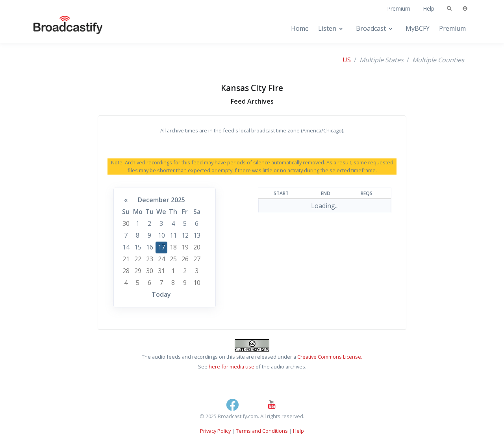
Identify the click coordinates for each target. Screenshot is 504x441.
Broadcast (371, 28)
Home (300, 28)
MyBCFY (418, 28)
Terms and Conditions (262, 431)
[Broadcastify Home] (60, 29)
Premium (399, 8)
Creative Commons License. (330, 357)
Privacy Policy (215, 431)
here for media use (232, 367)
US (347, 60)
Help (429, 8)
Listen (327, 28)
